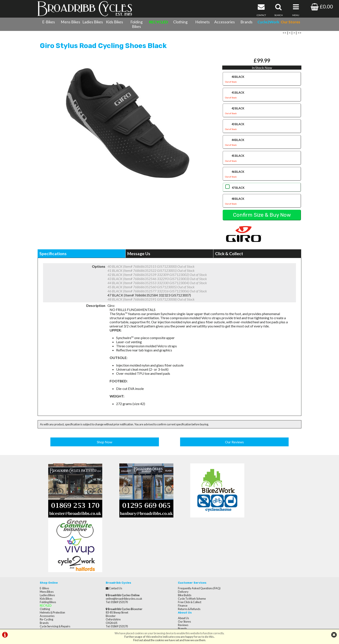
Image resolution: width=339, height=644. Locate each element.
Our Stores (46, 591)
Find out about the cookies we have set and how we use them (169, 640)
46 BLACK (262, 177)
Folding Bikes (137, 24)
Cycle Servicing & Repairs (55, 574)
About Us (243, 536)
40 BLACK (262, 82)
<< (285, 35)
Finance (176, 553)
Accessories (225, 22)
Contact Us (46, 577)
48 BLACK (262, 204)
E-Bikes (49, 22)
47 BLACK (238, 190)
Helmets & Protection (52, 560)
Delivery (177, 539)
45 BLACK (262, 161)
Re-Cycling (46, 567)
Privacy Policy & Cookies (54, 584)
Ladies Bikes (93, 22)
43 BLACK (262, 129)
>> (299, 35)
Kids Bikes (114, 22)
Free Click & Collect (183, 550)
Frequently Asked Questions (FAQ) (193, 536)
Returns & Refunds (183, 557)
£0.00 (322, 6)
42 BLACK (262, 114)
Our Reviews (234, 444)
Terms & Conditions (52, 581)
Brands (246, 22)
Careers (243, 550)
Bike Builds (178, 543)
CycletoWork (48, 588)
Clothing (180, 22)
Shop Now (105, 444)
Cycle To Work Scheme (186, 546)
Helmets (202, 22)
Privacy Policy (246, 557)
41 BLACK (262, 98)
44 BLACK (262, 145)
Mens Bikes (70, 22)
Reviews (243, 543)
